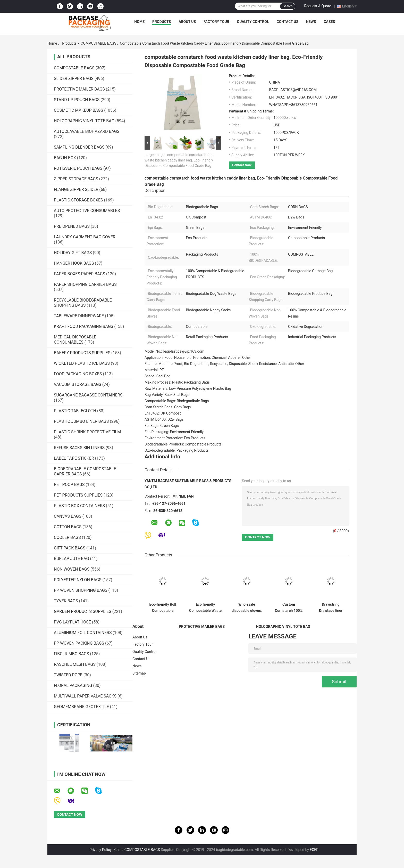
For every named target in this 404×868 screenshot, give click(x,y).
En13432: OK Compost (163, 413)
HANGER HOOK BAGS (74, 263)
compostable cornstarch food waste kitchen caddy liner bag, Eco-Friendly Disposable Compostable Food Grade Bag (180, 160)
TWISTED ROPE (68, 675)
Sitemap (139, 673)
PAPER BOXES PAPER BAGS (79, 274)
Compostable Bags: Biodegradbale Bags (177, 401)
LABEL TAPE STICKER (74, 458)
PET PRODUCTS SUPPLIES (78, 495)
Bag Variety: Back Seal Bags (167, 395)
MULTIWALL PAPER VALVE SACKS (85, 696)
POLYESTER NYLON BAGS (78, 580)
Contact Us (287, 22)
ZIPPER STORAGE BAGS (76, 179)
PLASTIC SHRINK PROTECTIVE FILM (87, 432)
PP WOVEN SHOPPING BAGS (81, 590)
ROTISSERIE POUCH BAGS (78, 168)
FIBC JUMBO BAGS (71, 654)
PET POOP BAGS (69, 485)
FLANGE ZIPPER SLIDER (76, 189)
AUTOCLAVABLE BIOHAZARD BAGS (87, 131)
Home (139, 22)
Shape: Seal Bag (157, 376)
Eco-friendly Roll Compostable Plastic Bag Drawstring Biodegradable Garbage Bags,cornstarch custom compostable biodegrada (163, 607)
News (311, 22)
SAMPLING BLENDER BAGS (79, 147)
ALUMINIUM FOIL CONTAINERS (83, 633)
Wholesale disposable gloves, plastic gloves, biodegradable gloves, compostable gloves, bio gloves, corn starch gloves (247, 607)
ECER (314, 850)
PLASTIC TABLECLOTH (75, 411)
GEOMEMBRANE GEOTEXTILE (81, 707)
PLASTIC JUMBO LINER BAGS (81, 421)
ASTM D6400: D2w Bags (164, 419)
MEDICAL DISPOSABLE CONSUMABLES (75, 340)
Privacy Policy (100, 850)
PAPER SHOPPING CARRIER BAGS (85, 284)
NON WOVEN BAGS (72, 569)
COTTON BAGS (68, 527)
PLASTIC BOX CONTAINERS (79, 506)
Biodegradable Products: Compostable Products (183, 444)
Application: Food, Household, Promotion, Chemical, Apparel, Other (198, 358)
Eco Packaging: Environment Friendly (174, 432)
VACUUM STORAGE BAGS (78, 384)
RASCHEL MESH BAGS (75, 664)
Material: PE (154, 370)
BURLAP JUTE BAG (71, 559)
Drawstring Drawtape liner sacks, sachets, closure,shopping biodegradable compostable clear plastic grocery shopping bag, (331, 607)
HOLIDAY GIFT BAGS (73, 253)
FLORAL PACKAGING (73, 686)
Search (288, 6)
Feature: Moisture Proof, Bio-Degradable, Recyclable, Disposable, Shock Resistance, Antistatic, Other (224, 364)
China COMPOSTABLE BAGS (137, 850)
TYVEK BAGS (66, 601)
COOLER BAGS (67, 537)
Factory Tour (216, 22)
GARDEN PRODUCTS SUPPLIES (83, 611)
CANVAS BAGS (68, 516)
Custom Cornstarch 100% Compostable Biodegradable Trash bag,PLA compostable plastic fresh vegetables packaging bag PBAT (289, 607)
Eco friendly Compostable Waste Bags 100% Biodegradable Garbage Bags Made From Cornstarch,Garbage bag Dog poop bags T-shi (205, 607)
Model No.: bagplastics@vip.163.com (174, 351)
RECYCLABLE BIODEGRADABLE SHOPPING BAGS (83, 303)
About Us (187, 22)
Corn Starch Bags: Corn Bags (168, 407)
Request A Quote (317, 6)
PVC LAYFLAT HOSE (72, 622)
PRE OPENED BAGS (72, 226)
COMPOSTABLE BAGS (98, 43)
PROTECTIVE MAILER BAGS (79, 89)
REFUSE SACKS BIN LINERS (79, 448)
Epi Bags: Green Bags (162, 426)
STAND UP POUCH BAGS (77, 100)
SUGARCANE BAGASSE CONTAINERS (88, 395)
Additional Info (162, 457)
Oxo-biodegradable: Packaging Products (177, 450)
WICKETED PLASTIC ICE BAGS (82, 363)
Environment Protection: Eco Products (175, 438)
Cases (329, 22)
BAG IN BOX (65, 158)
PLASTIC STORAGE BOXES (78, 200)
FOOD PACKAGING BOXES (78, 374)
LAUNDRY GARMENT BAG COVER (85, 237)
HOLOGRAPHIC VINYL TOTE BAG (84, 121)
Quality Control (253, 22)
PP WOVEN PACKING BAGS (79, 643)
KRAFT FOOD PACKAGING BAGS (83, 326)
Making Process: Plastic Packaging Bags (177, 382)
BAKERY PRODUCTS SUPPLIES (82, 353)
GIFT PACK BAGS (70, 548)
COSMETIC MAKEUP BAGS (78, 110)
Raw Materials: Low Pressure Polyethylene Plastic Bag (188, 388)
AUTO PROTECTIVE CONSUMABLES (87, 211)
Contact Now (242, 165)
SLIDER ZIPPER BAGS (74, 79)
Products (162, 22)
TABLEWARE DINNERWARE (79, 316)
